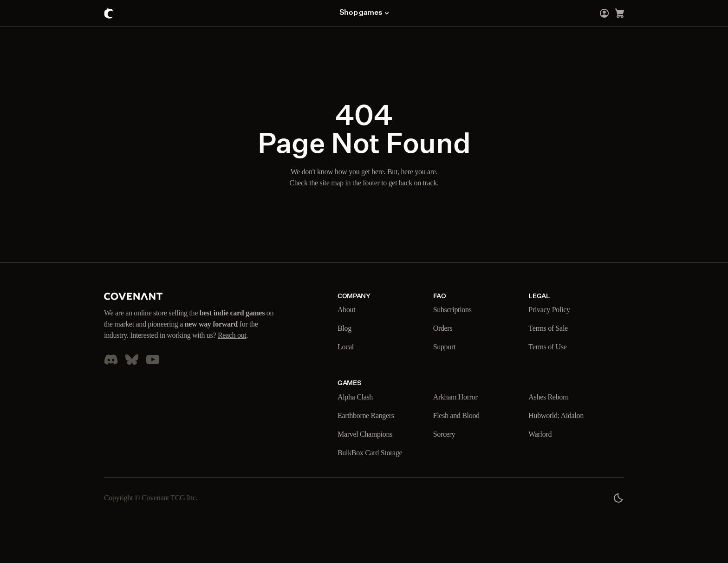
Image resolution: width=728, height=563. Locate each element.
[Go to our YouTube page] (153, 371)
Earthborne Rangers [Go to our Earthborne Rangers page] (371, 416)
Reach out (134, 347)
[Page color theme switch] (618, 498)
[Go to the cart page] (619, 13)
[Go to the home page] (109, 13)
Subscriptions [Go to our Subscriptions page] (456, 310)
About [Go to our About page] (348, 310)
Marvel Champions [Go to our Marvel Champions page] (369, 434)
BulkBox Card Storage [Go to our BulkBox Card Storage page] (374, 453)
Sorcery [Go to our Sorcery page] (446, 434)
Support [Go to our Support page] (447, 347)
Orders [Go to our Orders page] (445, 328)
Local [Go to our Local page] (347, 347)
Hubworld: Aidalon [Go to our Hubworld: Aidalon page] (559, 416)
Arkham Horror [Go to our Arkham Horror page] (458, 397)
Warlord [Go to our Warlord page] (542, 434)
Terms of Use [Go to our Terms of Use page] (550, 347)
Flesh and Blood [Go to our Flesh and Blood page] (460, 416)
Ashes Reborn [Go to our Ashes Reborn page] (552, 397)
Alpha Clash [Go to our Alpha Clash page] (357, 397)
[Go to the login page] (604, 13)
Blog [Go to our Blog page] (345, 328)
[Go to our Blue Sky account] (132, 371)
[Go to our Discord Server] (111, 371)
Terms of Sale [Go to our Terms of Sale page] (551, 328)
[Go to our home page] (133, 297)
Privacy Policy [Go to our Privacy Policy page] (552, 310)
